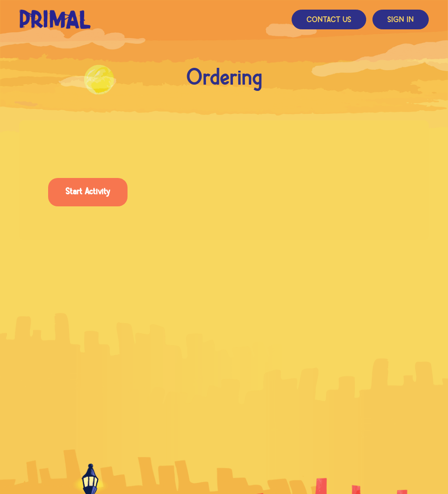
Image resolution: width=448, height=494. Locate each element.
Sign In (401, 20)
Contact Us (329, 20)
